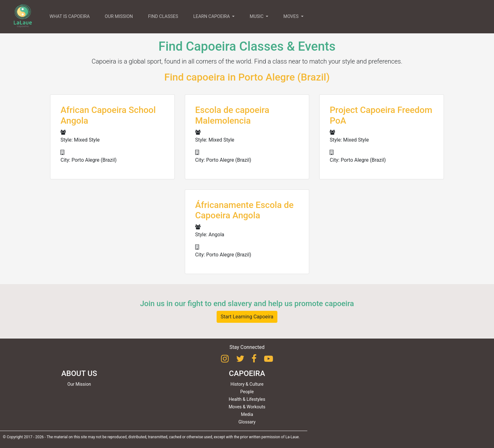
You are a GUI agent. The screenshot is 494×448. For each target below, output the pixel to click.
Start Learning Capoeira (247, 317)
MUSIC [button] (257, 17)
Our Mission (79, 384)
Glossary (247, 422)
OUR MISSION (119, 17)
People (247, 392)
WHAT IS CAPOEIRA (70, 17)
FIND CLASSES (163, 17)
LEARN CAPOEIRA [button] (212, 17)
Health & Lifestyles (247, 399)
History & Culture (247, 384)
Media (247, 414)
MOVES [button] (292, 17)
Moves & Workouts (247, 407)
